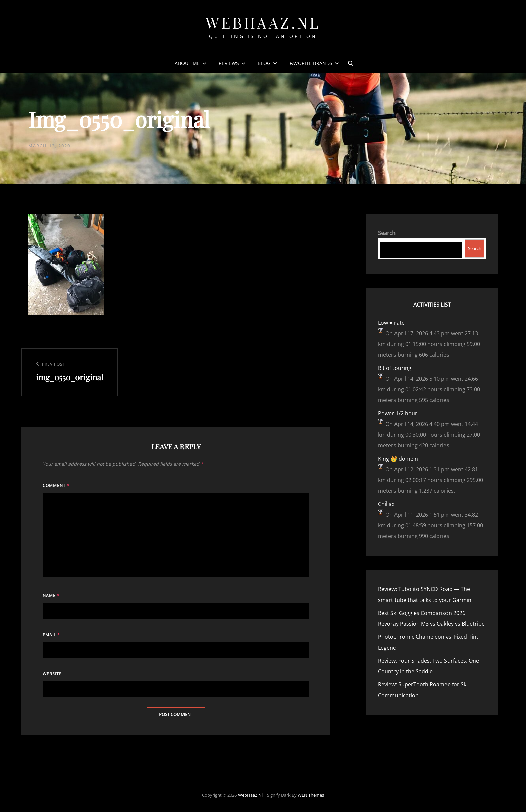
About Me (187, 63)
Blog (264, 63)
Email (51, 635)
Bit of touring (395, 368)
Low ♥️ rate (391, 323)
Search (387, 233)
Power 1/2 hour (398, 413)
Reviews (229, 63)
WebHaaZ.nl (263, 22)
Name (51, 596)
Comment (56, 486)
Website (52, 674)
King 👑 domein (398, 459)
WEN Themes (311, 795)
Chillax (386, 504)
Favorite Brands (311, 63)
